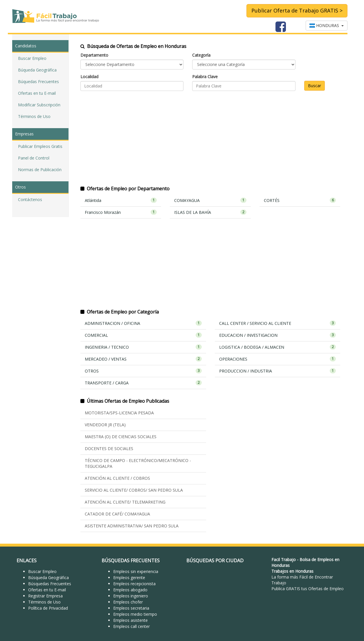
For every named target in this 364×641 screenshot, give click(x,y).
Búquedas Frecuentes (38, 82)
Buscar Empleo (32, 58)
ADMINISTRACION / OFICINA (143, 323)
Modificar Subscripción (39, 105)
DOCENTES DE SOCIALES (109, 448)
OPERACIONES (278, 359)
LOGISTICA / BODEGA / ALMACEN (278, 347)
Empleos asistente (130, 620)
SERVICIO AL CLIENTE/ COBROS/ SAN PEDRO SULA (134, 490)
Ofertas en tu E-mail (37, 93)
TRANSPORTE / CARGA (143, 383)
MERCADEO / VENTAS (143, 359)
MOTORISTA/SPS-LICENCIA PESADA (119, 413)
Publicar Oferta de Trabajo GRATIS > (297, 10)
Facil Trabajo (284, 559)
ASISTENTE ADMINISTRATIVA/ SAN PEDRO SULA (132, 526)
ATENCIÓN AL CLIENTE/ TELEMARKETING (125, 502)
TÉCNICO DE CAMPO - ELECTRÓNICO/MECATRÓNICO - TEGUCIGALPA (138, 463)
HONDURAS (327, 25)
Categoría (201, 55)
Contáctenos (30, 199)
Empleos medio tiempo (135, 614)
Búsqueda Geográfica (48, 578)
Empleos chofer (128, 602)
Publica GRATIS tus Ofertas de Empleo (308, 589)
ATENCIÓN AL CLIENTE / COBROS (117, 478)
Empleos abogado (130, 590)
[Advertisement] (210, 142)
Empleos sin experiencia (136, 571)
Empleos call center (131, 626)
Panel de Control (34, 158)
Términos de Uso (34, 116)
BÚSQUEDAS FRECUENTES (131, 561)
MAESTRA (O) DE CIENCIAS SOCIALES (121, 437)
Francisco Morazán (121, 212)
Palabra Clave (205, 77)
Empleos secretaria (131, 608)
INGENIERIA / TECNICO (143, 347)
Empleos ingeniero (131, 596)
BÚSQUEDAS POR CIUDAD (215, 561)
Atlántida (121, 200)
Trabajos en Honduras (292, 571)
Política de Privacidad (48, 608)
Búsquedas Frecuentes (50, 584)
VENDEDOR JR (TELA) (105, 425)
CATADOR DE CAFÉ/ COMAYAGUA (117, 514)
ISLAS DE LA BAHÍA (210, 212)
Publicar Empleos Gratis (40, 146)
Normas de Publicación (40, 170)
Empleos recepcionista (134, 584)
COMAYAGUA (210, 200)
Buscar (315, 86)
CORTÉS (300, 200)
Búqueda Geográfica (37, 70)
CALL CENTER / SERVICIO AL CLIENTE (278, 323)
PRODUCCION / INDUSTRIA (278, 371)
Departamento (94, 55)
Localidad (89, 77)
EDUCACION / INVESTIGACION (278, 335)
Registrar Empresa (45, 596)
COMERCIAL (143, 335)
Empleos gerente (129, 578)
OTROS (143, 371)
